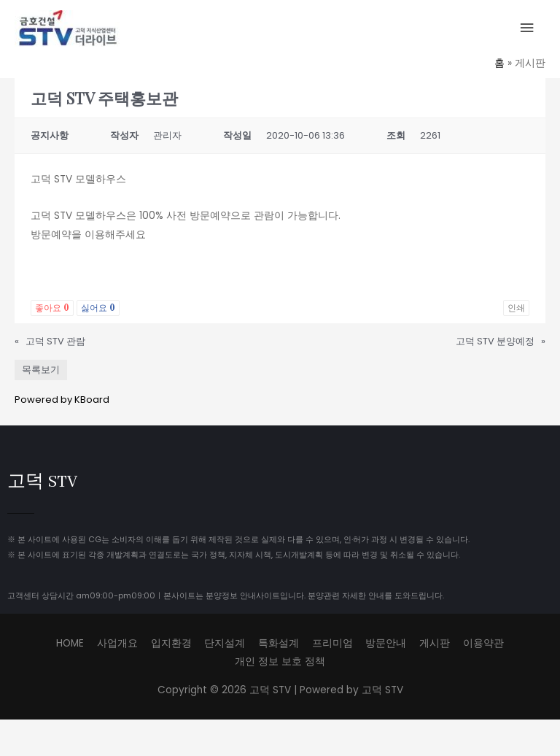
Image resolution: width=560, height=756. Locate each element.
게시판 (435, 643)
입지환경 (171, 643)
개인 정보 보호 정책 (280, 661)
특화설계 (279, 643)
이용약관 (483, 643)
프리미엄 (332, 643)
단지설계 (225, 643)
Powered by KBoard (62, 400)
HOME (70, 643)
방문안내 (386, 643)
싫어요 (98, 308)
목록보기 (41, 370)
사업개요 (117, 643)
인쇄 (516, 308)
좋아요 (52, 308)
